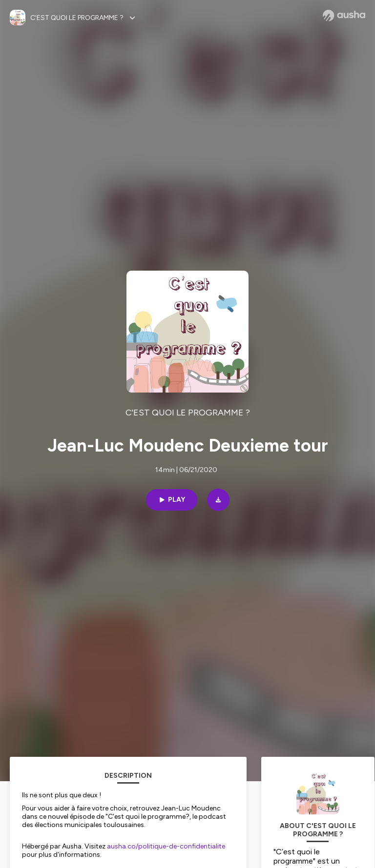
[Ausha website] (344, 16)
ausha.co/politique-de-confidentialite (166, 846)
